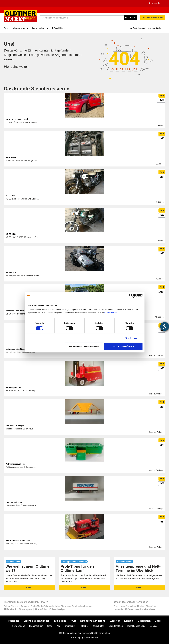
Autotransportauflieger (16, 349)
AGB (73, 621)
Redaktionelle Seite (136, 626)
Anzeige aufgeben (153, 18)
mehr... (29, 588)
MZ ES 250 (10, 196)
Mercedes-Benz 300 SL (16, 311)
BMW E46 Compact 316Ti (17, 119)
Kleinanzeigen (20, 28)
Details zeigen (131, 338)
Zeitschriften (98, 626)
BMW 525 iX (11, 157)
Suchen (130, 18)
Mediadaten (144, 621)
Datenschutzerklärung (93, 621)
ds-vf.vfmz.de (110, 313)
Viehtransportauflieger (16, 464)
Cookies (154, 626)
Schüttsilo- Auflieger (15, 426)
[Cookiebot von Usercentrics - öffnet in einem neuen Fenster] (131, 296)
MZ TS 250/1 (11, 234)
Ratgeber (84, 626)
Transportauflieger (14, 502)
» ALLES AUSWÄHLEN (123, 346)
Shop (50, 626)
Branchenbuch (40, 28)
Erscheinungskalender (36, 621)
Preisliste (14, 621)
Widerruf (115, 621)
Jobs (158, 621)
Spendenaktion (116, 626)
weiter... (25, 67)
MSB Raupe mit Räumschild (18, 541)
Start (6, 28)
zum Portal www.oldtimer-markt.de (145, 28)
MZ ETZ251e (11, 272)
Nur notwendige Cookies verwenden (84, 346)
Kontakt (129, 621)
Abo (58, 626)
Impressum (70, 626)
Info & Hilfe (58, 28)
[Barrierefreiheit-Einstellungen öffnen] (165, 326)
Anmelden (155, 3)
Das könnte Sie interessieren (37, 89)
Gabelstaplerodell (13, 387)
